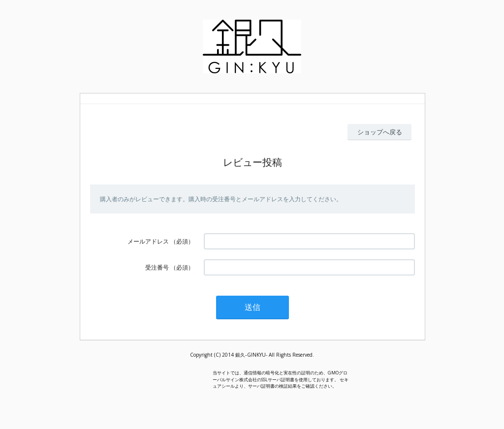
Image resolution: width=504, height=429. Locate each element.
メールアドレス (148, 241)
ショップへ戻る (380, 132)
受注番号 (157, 267)
